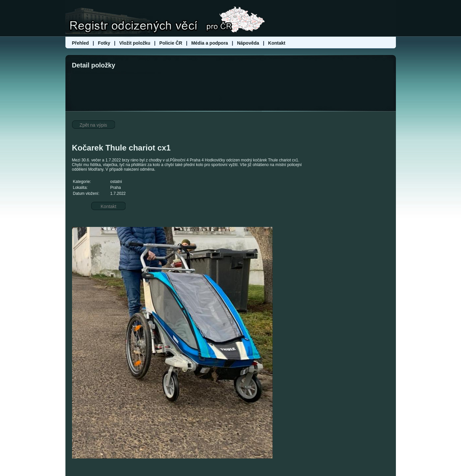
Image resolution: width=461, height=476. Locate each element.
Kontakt (277, 43)
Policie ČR (171, 43)
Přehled (81, 43)
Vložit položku (135, 43)
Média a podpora (210, 43)
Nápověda (248, 43)
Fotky (104, 43)
